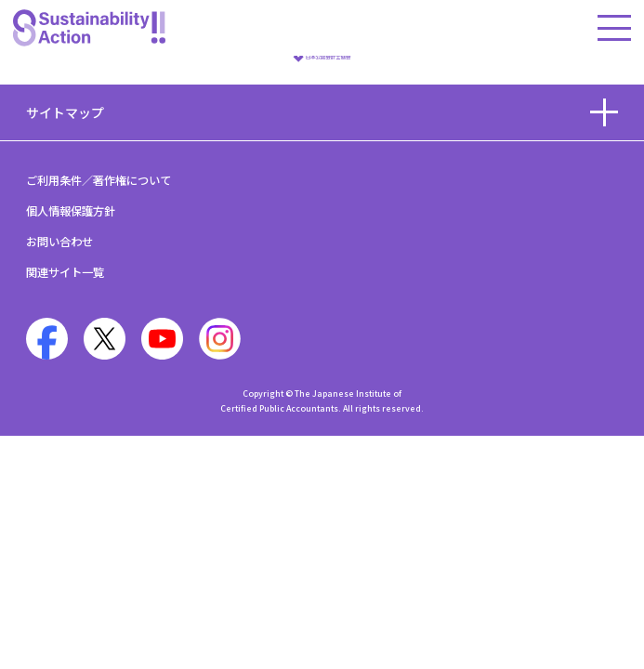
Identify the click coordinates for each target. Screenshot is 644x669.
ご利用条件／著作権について (99, 180)
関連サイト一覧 (65, 272)
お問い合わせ (59, 242)
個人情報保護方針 (71, 211)
